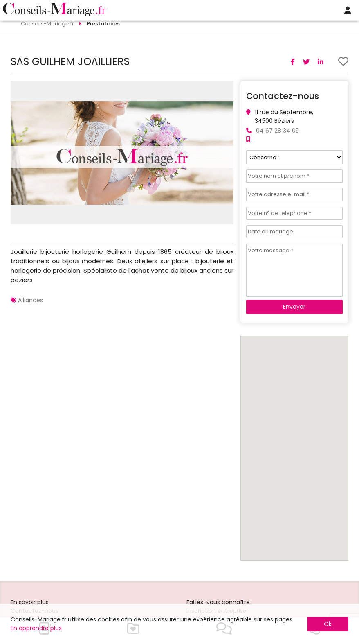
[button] (226, 88)
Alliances (30, 300)
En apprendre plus (36, 628)
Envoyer (294, 307)
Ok (328, 624)
